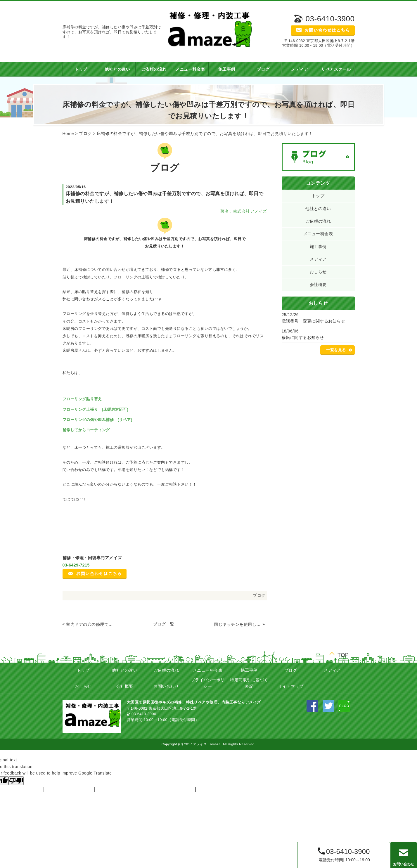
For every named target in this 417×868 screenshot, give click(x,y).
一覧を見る (336, 350)
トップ (81, 69)
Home (68, 134)
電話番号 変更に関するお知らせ (314, 321)
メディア (300, 69)
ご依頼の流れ (154, 69)
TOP (343, 654)
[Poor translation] (16, 781)
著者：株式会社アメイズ (244, 211)
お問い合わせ (166, 686)
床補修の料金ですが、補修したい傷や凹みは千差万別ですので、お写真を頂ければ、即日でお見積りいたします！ (205, 134)
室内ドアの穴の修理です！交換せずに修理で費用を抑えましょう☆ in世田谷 (90, 624)
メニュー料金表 (190, 69)
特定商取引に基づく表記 (249, 683)
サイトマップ (291, 686)
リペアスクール (336, 69)
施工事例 (227, 69)
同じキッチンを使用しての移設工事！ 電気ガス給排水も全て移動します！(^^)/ (238, 624)
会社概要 (318, 285)
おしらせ (318, 272)
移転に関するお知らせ (303, 337)
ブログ (263, 69)
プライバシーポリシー (208, 683)
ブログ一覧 (164, 624)
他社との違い (117, 69)
